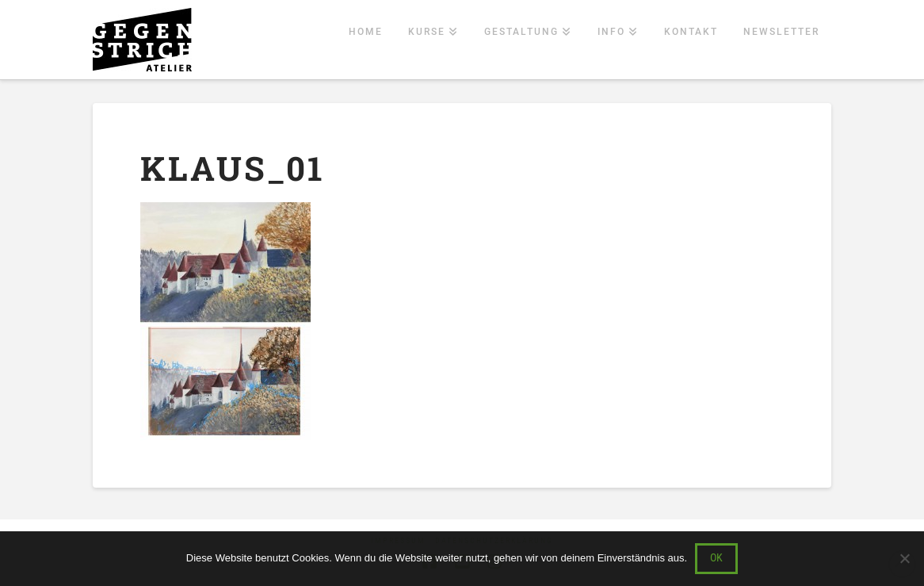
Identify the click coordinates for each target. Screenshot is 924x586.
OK (716, 557)
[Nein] (904, 558)
